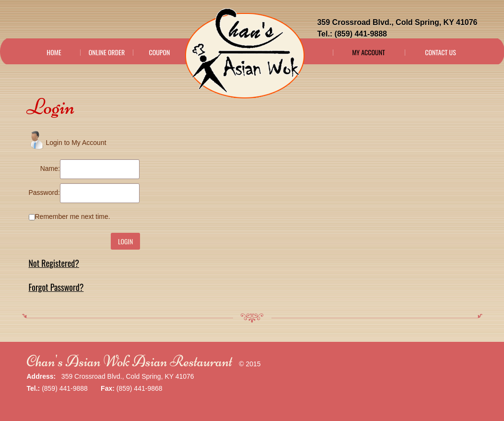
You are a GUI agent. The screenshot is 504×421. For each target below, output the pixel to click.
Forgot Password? (56, 287)
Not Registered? (54, 263)
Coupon (159, 52)
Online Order (107, 52)
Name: (50, 168)
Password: (44, 192)
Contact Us (440, 52)
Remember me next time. (73, 217)
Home (54, 52)
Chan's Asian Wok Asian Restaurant (130, 361)
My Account (369, 52)
